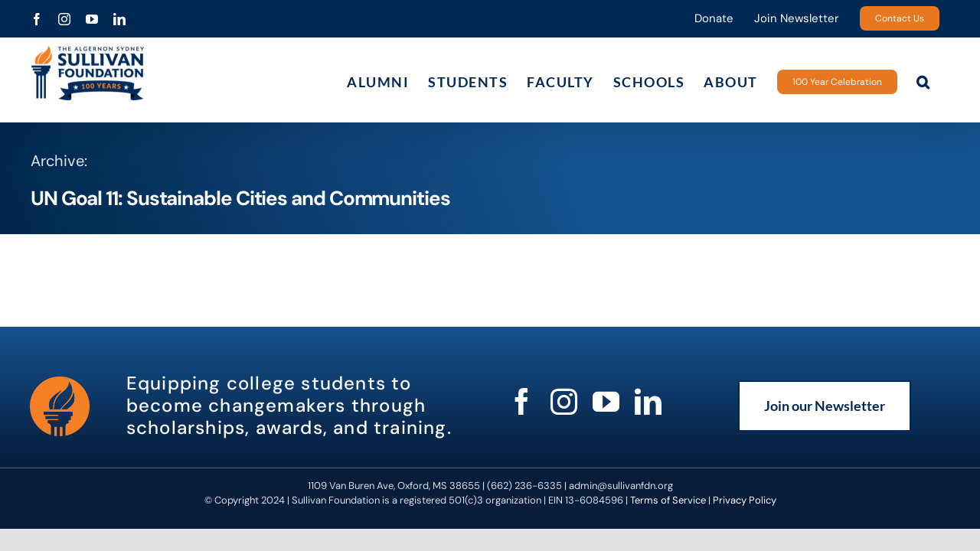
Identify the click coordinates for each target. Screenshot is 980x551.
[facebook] (522, 401)
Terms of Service (668, 500)
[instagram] (564, 401)
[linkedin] (648, 401)
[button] (943, 82)
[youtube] (606, 401)
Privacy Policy (745, 500)
